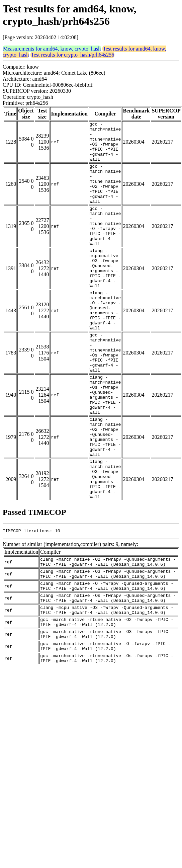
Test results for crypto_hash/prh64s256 (72, 55)
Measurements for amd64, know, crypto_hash (52, 49)
